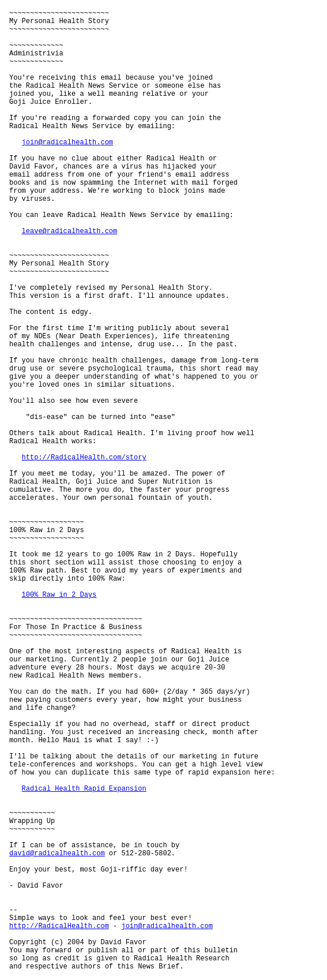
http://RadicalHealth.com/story (84, 458)
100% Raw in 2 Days (59, 595)
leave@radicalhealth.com (70, 231)
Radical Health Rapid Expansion (84, 789)
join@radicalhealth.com (67, 143)
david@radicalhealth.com (57, 854)
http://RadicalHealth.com (59, 926)
